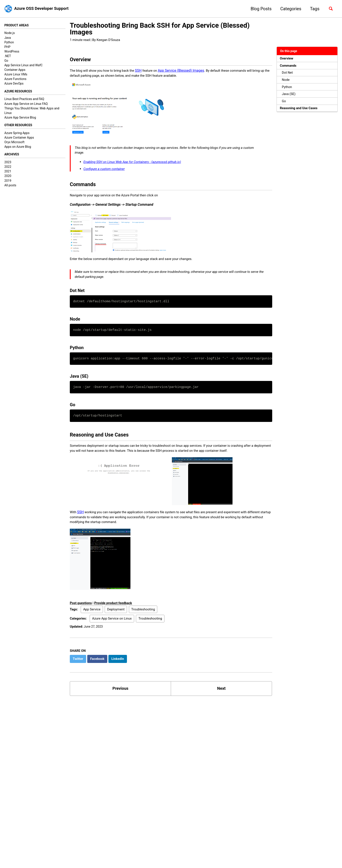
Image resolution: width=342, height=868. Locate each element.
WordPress (12, 52)
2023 (8, 164)
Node (286, 82)
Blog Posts (259, 9)
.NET (8, 56)
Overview (287, 59)
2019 (8, 182)
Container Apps (15, 70)
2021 (8, 173)
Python (9, 42)
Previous (121, 703)
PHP (7, 47)
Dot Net (288, 74)
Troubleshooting (143, 622)
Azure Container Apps (19, 139)
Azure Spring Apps (17, 134)
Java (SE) (290, 97)
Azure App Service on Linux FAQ (26, 104)
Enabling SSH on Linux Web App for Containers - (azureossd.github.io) (137, 166)
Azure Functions (15, 79)
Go (6, 61)
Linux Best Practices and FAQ (24, 100)
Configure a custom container (106, 173)
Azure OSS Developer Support (44, 9)
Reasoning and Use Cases (300, 112)
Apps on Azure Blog (18, 148)
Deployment (116, 622)
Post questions (81, 616)
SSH (143, 72)
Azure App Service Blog (20, 118)
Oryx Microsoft (14, 143)
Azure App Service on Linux (112, 632)
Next (221, 703)
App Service (92, 622)
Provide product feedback (113, 616)
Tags (313, 9)
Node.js (10, 33)
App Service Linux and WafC (23, 66)
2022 (8, 168)
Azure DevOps (14, 84)
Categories (289, 9)
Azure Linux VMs (16, 75)
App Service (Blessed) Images (187, 72)
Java (8, 38)
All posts (10, 187)
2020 (8, 178)
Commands (289, 66)
